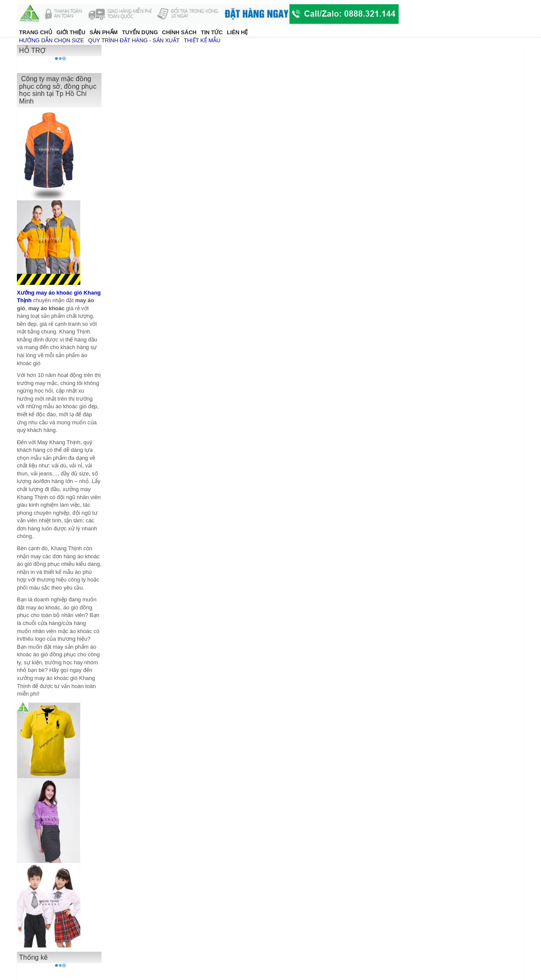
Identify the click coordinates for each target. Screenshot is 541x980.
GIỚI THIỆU (71, 32)
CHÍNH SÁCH (179, 32)
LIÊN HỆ (238, 32)
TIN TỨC (212, 32)
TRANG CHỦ (36, 32)
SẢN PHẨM (104, 32)
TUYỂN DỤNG (140, 32)
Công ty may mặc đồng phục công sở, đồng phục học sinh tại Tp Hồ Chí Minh (58, 90)
